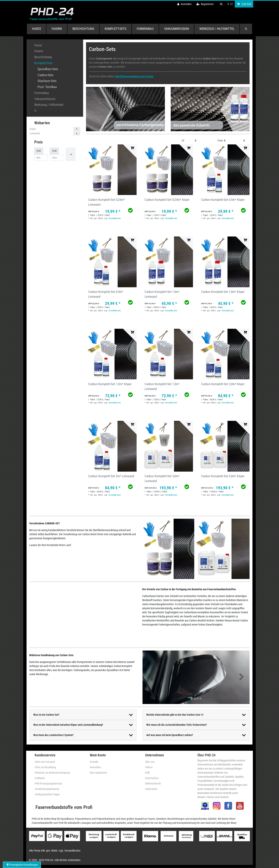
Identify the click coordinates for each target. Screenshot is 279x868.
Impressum (151, 789)
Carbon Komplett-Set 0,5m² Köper (223, 200)
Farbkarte (40, 778)
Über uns (150, 762)
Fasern (57, 29)
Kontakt (94, 762)
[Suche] (221, 4)
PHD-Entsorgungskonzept (48, 783)
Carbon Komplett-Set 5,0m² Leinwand (162, 478)
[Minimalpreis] (41, 158)
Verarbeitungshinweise (47, 789)
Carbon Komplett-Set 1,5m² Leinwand (162, 386)
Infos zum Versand (45, 762)
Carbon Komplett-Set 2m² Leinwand (111, 476)
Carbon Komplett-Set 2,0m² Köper (223, 384)
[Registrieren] (205, 4)
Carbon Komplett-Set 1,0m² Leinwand (162, 294)
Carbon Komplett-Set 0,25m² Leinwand (106, 202)
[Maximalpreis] (57, 158)
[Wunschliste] (230, 4)
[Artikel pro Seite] (189, 141)
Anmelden (95, 767)
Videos (149, 767)
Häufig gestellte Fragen (47, 794)
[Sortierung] (231, 141)
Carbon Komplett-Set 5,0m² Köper (223, 476)
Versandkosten (115, 218)
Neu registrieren (99, 773)
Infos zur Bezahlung (45, 767)
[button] (150, 677)
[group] (111, 170)
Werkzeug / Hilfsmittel (217, 29)
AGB (147, 773)
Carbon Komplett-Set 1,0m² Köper (223, 292)
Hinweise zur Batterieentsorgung (52, 773)
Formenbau (145, 29)
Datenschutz (152, 778)
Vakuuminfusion (177, 29)
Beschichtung (83, 29)
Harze (37, 29)
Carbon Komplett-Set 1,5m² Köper (110, 384)
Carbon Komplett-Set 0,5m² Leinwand (106, 294)
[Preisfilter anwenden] (71, 154)
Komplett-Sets (115, 29)
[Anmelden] (184, 4)
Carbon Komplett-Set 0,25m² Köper (167, 200)
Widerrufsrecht (153, 783)
